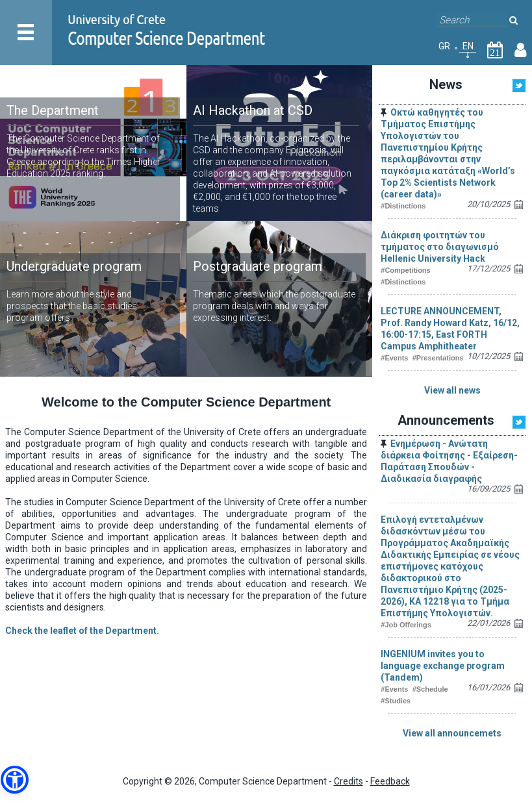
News (446, 84)
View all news (452, 390)
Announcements (446, 420)
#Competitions (405, 270)
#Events (394, 358)
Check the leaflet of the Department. (82, 631)
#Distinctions (403, 206)
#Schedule (430, 689)
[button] (15, 780)
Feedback (390, 781)
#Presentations (438, 358)
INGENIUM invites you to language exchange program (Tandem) (443, 666)
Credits (348, 781)
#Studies (396, 701)
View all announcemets (452, 733)
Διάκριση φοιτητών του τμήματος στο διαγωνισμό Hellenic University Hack (440, 247)
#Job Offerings (406, 625)
